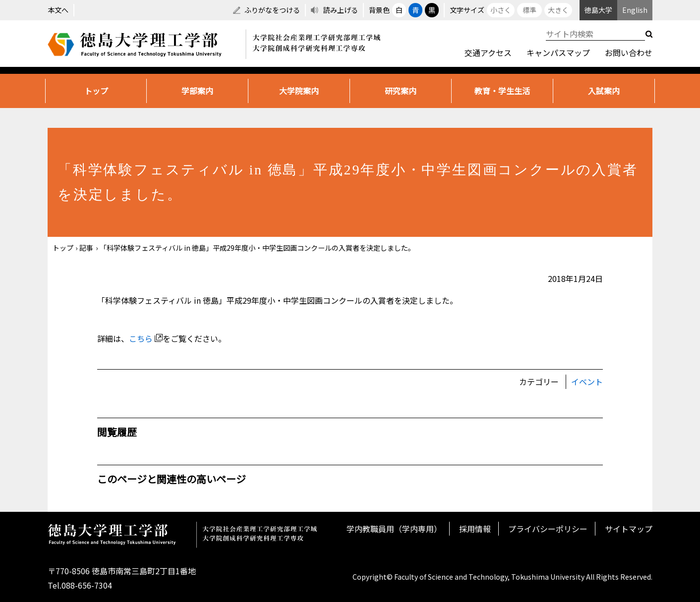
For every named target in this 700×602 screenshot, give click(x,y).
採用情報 (475, 529)
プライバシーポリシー (548, 529)
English (635, 10)
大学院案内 (299, 91)
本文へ (58, 10)
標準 (529, 10)
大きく (558, 10)
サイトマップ (629, 529)
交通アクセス (488, 53)
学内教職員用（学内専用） (394, 529)
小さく (501, 10)
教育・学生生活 (502, 91)
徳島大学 (598, 10)
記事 (86, 248)
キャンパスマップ (558, 53)
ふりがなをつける (272, 10)
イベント (587, 382)
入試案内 (604, 91)
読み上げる (341, 10)
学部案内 (197, 91)
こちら (146, 338)
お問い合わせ (629, 53)
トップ (96, 91)
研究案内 (401, 91)
